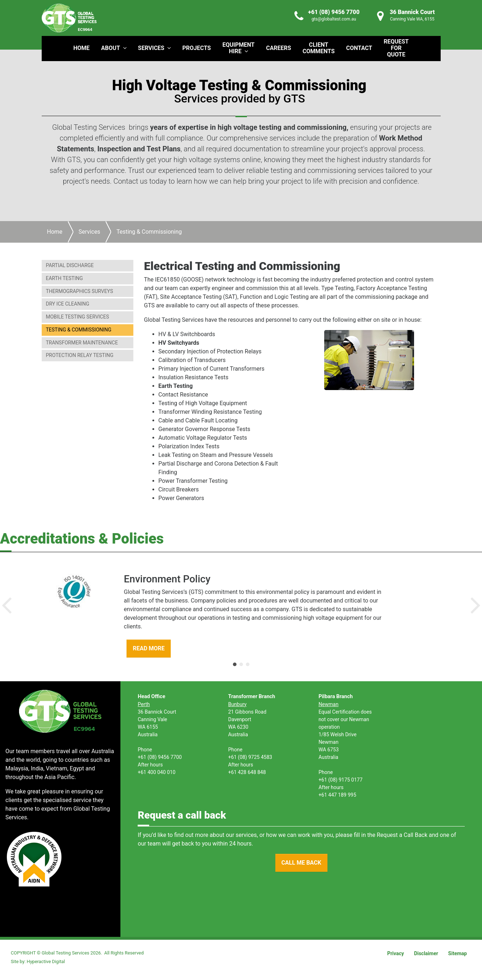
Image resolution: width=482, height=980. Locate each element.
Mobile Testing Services (78, 317)
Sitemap (458, 953)
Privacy (396, 953)
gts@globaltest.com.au (334, 19)
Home (55, 232)
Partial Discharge (70, 265)
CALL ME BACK (301, 863)
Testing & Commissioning (79, 330)
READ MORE (149, 648)
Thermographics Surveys (80, 291)
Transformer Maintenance (82, 343)
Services (89, 232)
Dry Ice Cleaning (68, 304)
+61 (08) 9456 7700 (334, 12)
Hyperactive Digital (46, 961)
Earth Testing (65, 278)
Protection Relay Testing (80, 355)
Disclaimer (426, 953)
